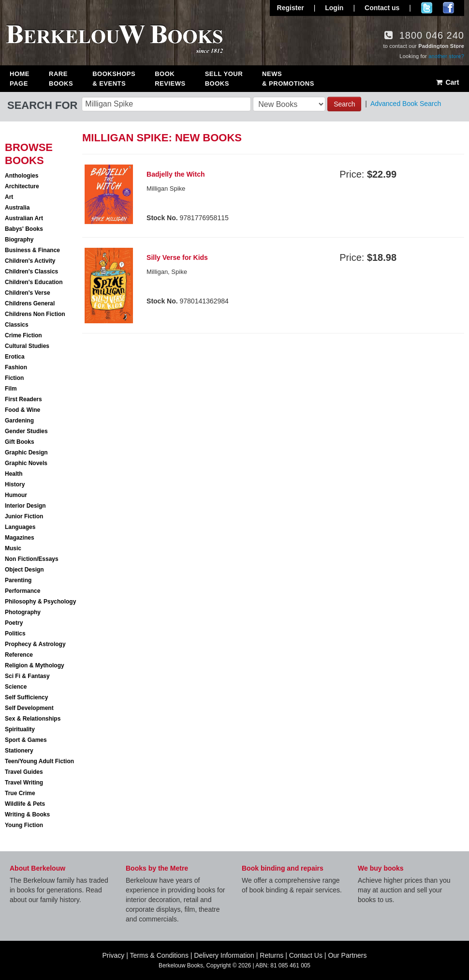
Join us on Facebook (448, 8)
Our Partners (347, 955)
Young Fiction (24, 825)
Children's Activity (30, 261)
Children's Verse (28, 293)
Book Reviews (170, 79)
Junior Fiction (24, 516)
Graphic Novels (26, 463)
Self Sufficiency (26, 697)
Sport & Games (26, 740)
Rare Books (61, 79)
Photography (23, 612)
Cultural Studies (27, 346)
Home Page (20, 79)
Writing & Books (27, 814)
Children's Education (34, 282)
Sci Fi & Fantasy (27, 676)
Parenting (18, 580)
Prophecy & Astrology (35, 644)
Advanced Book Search (406, 104)
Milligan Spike (166, 188)
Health (14, 474)
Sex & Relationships (33, 719)
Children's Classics (31, 271)
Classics (17, 325)
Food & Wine (22, 410)
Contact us (382, 8)
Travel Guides (24, 772)
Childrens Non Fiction (35, 314)
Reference (19, 655)
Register (291, 8)
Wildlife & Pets (25, 804)
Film (11, 389)
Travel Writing (24, 783)
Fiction (14, 378)
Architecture (22, 186)
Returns (271, 955)
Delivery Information (224, 955)
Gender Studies (26, 431)
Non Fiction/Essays (32, 559)
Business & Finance (32, 250)
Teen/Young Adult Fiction (39, 761)
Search (344, 104)
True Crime (20, 793)
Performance (22, 591)
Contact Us (306, 955)
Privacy (113, 955)
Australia (17, 208)
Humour (16, 495)
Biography (19, 240)
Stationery (19, 751)
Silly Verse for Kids (177, 257)
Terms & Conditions (159, 955)
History (15, 484)
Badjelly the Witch (176, 174)
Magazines (20, 538)
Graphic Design (26, 452)
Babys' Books (24, 229)
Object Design (24, 570)
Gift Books (20, 442)
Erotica (15, 357)
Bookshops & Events (114, 79)
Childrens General (30, 303)
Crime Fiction (23, 335)
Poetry (14, 623)
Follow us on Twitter (427, 8)
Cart (447, 82)
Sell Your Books (224, 79)
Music (13, 548)
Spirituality (20, 729)
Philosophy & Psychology (40, 602)
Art (9, 197)
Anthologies (22, 176)
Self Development (29, 708)
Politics (15, 633)
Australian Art (24, 218)
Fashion (16, 367)
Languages (20, 527)
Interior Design (25, 506)
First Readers (23, 399)
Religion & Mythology (35, 665)
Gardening (19, 421)
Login (334, 8)
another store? (446, 56)
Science (16, 687)
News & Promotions (288, 79)
